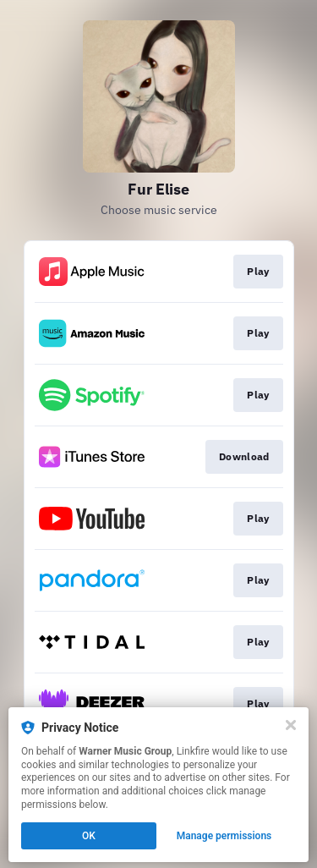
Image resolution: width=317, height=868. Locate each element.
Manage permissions (224, 836)
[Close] (291, 725)
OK (89, 836)
